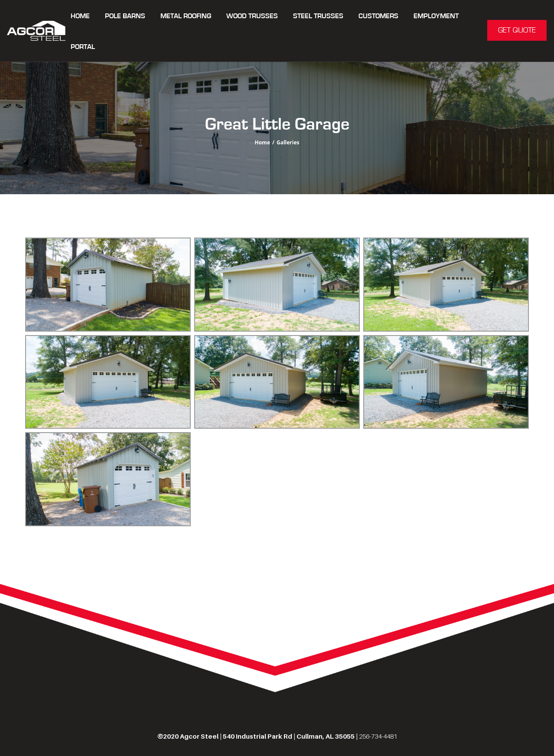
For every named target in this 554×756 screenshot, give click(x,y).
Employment (436, 16)
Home (80, 16)
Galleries (288, 142)
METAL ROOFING (186, 16)
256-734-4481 (378, 736)
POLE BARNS (125, 16)
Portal (83, 47)
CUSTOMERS (378, 16)
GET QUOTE (517, 30)
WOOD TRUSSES (252, 16)
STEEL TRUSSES (318, 16)
